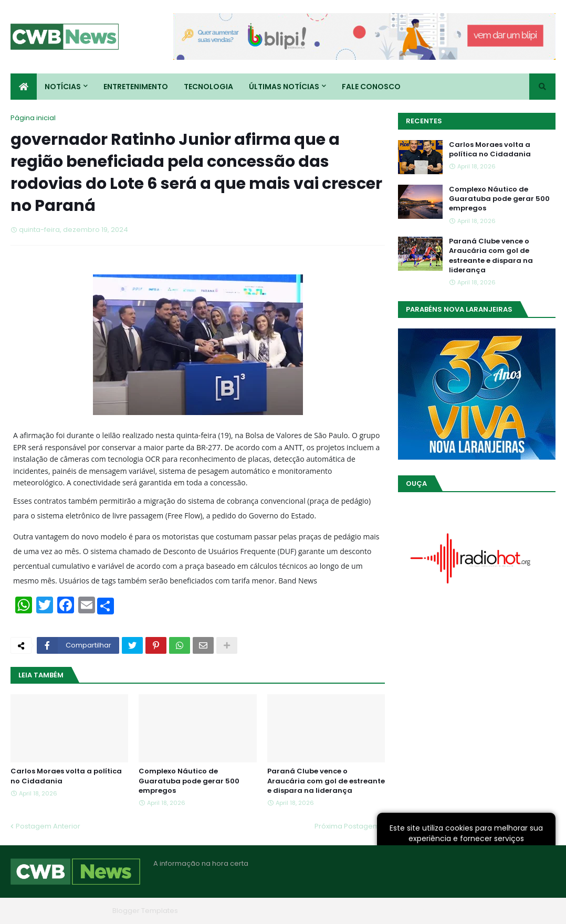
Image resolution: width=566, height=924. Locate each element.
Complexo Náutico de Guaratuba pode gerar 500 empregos (189, 781)
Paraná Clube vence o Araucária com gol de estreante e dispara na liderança (326, 781)
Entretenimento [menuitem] (136, 87)
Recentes (424, 121)
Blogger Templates (145, 911)
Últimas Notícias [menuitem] (284, 87)
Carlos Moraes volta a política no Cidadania (66, 776)
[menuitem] (24, 87)
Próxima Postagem (347, 826)
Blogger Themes (79, 911)
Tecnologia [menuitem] (208, 87)
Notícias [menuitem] (63, 87)
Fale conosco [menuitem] (371, 87)
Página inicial (33, 118)
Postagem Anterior (48, 826)
